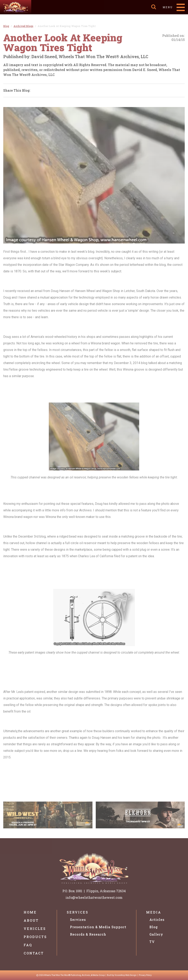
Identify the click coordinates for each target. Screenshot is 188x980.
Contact (34, 953)
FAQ (28, 945)
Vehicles (35, 929)
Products (35, 937)
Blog (154, 927)
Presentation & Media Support (98, 927)
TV (152, 942)
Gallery (156, 934)
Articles (157, 920)
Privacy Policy (145, 975)
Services (78, 912)
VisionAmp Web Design (126, 975)
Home (30, 912)
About (31, 920)
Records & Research (88, 934)
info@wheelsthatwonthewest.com (94, 897)
